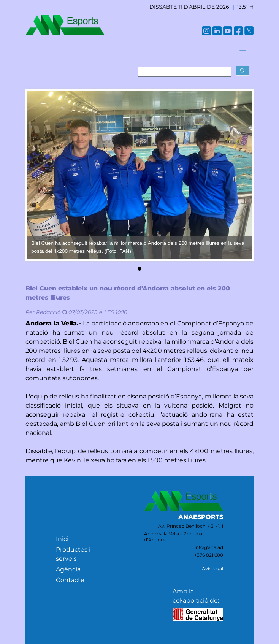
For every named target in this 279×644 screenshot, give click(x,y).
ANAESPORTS (201, 517)
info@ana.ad (209, 547)
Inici (62, 539)
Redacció (48, 312)
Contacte (70, 580)
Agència (68, 569)
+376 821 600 (209, 555)
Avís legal (212, 569)
